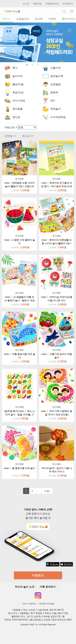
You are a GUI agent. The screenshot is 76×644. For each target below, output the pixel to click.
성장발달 (56, 84)
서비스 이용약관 (29, 604)
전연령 (10, 136)
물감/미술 (18, 84)
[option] (38, 42)
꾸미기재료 (19, 101)
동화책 (54, 92)
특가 (15, 68)
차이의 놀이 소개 (24, 587)
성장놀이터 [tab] (23, 19)
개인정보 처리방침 (46, 604)
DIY (53, 101)
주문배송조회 (52, 4)
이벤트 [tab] (52, 19)
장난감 (16, 117)
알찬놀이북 (57, 76)
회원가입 (37, 4)
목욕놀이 (56, 109)
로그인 (26, 4)
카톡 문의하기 (48, 587)
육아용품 (18, 109)
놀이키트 (18, 76)
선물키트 (56, 68)
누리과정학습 (58, 117)
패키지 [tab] (7, 19)
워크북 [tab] (39, 19)
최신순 (28, 136)
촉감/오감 (18, 92)
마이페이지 (68, 4)
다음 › (47, 491)
